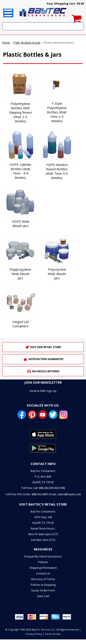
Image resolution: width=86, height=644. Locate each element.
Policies (43, 562)
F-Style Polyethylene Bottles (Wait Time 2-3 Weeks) (57, 112)
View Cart (43, 596)
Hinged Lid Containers (20, 324)
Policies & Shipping (43, 585)
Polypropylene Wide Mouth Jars (20, 274)
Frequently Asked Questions (43, 556)
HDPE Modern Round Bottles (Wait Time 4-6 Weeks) (57, 171)
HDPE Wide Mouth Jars (21, 224)
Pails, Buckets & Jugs (27, 43)
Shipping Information (43, 568)
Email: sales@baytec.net (65, 494)
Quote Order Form (43, 590)
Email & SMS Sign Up (43, 391)
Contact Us (43, 573)
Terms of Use (53, 634)
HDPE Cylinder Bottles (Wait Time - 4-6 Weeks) (21, 171)
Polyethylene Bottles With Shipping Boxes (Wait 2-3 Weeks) (21, 112)
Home (6, 43)
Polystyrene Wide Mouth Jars (57, 274)
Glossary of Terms (43, 579)
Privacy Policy (34, 634)
